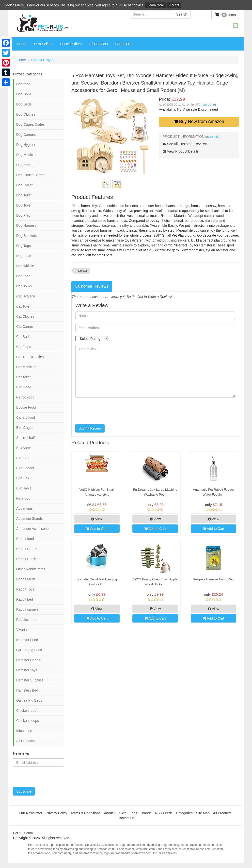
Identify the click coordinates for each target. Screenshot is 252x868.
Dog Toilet (24, 195)
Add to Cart (97, 529)
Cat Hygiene (26, 296)
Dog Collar (24, 185)
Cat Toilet (23, 377)
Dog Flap (23, 215)
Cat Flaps (24, 347)
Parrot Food (25, 397)
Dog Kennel (25, 165)
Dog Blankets (26, 236)
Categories (184, 813)
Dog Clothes (26, 114)
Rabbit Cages (27, 549)
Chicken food (26, 711)
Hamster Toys (42, 60)
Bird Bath (23, 458)
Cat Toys (23, 306)
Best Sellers (43, 44)
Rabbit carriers (27, 609)
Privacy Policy (56, 813)
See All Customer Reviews (185, 144)
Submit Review (90, 428)
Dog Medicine (27, 155)
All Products (99, 44)
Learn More (156, 5)
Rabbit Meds (26, 579)
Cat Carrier (25, 327)
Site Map (203, 813)
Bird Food (24, 387)
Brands (146, 813)
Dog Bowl (24, 94)
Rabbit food (25, 539)
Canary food (26, 417)
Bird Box (23, 478)
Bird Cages (25, 428)
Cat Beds (23, 337)
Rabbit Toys (25, 589)
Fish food (23, 498)
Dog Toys (23, 205)
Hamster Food (27, 640)
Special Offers (71, 44)
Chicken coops (28, 721)
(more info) (209, 105)
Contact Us (124, 44)
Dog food (23, 84)
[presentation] (113, 411)
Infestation (24, 731)
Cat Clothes (25, 316)
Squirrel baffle (27, 438)
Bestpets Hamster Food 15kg (213, 579)
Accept (174, 5)
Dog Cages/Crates (30, 124)
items (225, 14)
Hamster (82, 271)
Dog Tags (24, 246)
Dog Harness (26, 226)
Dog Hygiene (26, 145)
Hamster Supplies (30, 680)
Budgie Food (26, 407)
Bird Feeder (25, 468)
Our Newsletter (31, 813)
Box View (23, 448)
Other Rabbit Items (31, 569)
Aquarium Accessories (33, 529)
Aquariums (24, 508)
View (97, 519)
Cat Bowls (24, 286)
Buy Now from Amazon (199, 122)
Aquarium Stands (29, 519)
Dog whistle (25, 266)
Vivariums (24, 630)
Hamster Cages (28, 660)
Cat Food (23, 276)
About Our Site (115, 813)
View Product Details (181, 151)
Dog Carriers (26, 135)
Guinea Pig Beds (29, 700)
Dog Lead (24, 256)
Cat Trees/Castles (30, 357)
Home (22, 44)
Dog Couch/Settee (30, 175)
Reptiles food (26, 620)
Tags (134, 813)
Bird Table (24, 488)
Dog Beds (24, 104)
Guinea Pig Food (29, 650)
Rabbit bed (25, 599)
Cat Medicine (26, 367)
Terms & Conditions (86, 813)
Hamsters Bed (27, 690)
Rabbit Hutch (26, 559)
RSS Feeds (164, 813)
